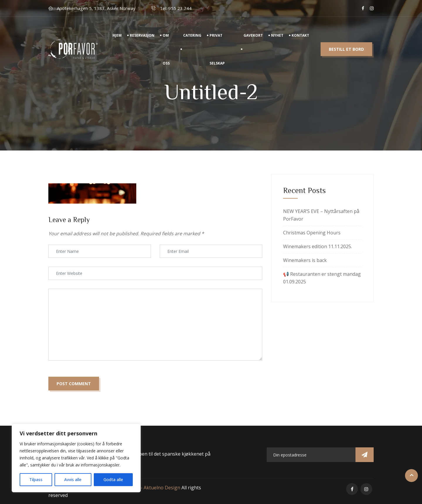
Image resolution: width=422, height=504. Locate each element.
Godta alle (113, 480)
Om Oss (166, 55)
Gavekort (253, 41)
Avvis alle (73, 480)
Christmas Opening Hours (312, 233)
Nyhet (277, 41)
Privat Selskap (217, 55)
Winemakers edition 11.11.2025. (318, 246)
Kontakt (300, 41)
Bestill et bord (346, 55)
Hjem (117, 41)
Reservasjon (142, 41)
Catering (192, 41)
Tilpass (36, 480)
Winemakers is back (305, 260)
